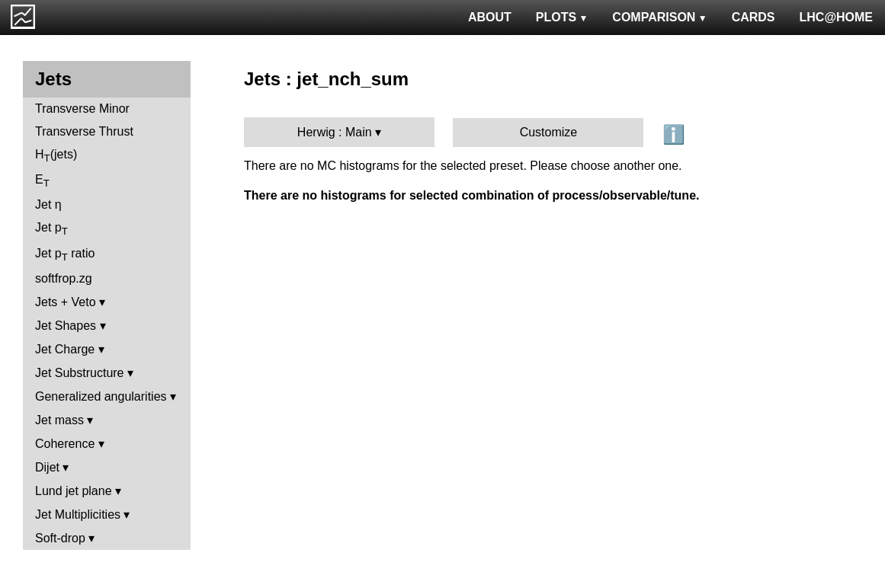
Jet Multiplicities (78, 514)
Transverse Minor (82, 109)
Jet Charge (65, 349)
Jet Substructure (80, 373)
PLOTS (562, 17)
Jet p (51, 229)
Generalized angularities (101, 396)
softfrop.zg (64, 278)
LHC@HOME (836, 17)
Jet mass (59, 420)
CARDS (754, 17)
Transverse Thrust (84, 131)
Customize (549, 132)
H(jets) (56, 156)
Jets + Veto (66, 302)
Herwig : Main (335, 132)
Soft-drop (60, 538)
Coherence (65, 444)
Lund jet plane (74, 491)
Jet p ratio (65, 255)
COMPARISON (659, 17)
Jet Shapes (66, 326)
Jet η (48, 205)
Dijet (47, 467)
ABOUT (490, 17)
